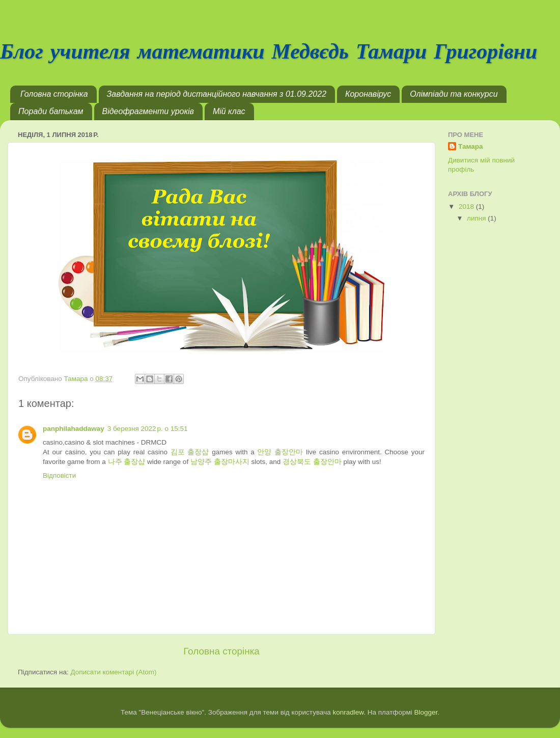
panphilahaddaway (74, 429)
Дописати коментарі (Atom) (113, 672)
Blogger (426, 712)
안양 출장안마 (280, 452)
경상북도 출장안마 (312, 462)
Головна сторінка (54, 94)
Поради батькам (51, 111)
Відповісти (59, 475)
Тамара (471, 146)
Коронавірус (368, 94)
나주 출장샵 (127, 462)
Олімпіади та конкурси (454, 94)
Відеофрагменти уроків (148, 111)
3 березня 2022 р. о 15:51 (148, 429)
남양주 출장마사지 (220, 462)
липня (477, 218)
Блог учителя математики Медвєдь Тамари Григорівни (269, 53)
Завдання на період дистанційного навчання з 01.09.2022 (217, 94)
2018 (467, 207)
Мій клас (229, 111)
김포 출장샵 (190, 452)
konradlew (348, 712)
